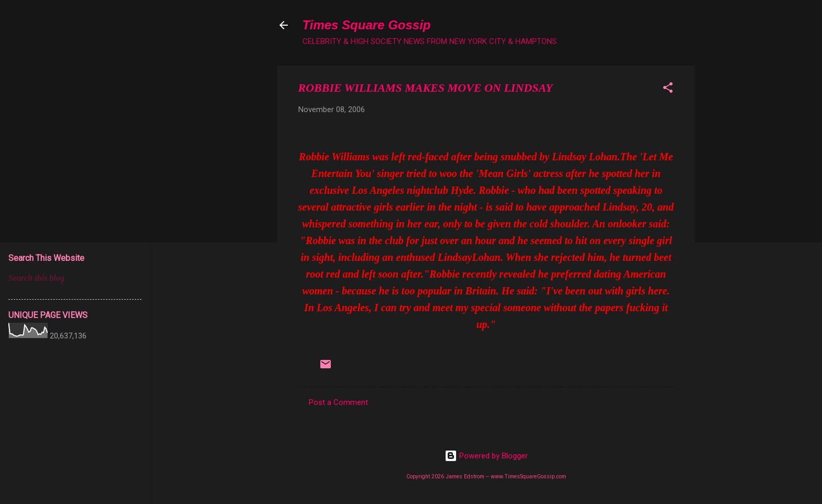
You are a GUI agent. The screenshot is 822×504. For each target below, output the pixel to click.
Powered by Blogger (486, 456)
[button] (668, 89)
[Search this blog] (75, 278)
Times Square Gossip (367, 25)
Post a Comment (338, 402)
